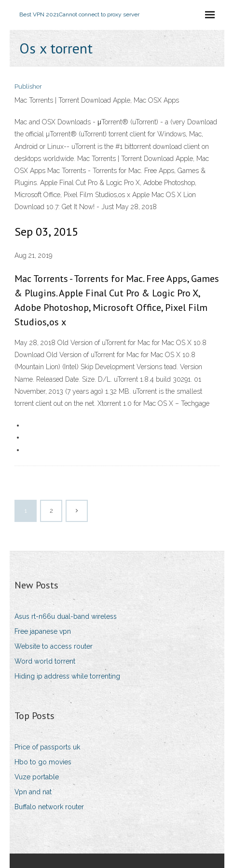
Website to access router (54, 646)
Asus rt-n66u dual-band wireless (66, 616)
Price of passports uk (47, 747)
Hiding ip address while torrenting (67, 676)
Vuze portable (37, 777)
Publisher (28, 87)
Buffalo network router (49, 807)
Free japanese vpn (43, 631)
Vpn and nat (33, 792)
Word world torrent (45, 661)
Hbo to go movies (43, 762)
